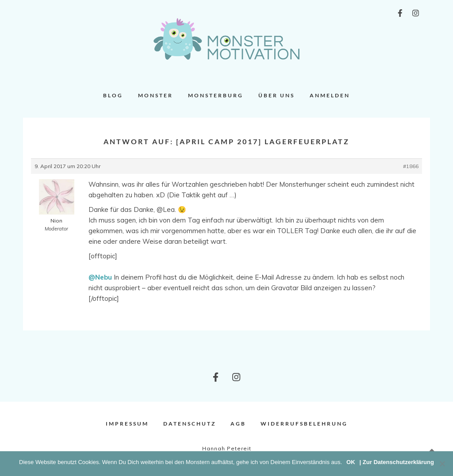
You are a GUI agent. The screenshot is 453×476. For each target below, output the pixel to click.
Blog (113, 95)
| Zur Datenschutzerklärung (397, 462)
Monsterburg (216, 95)
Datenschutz (190, 424)
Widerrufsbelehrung (304, 424)
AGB (238, 424)
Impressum (127, 424)
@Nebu (100, 277)
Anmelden (330, 95)
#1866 (411, 166)
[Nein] (442, 464)
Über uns (276, 95)
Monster (155, 95)
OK (351, 462)
